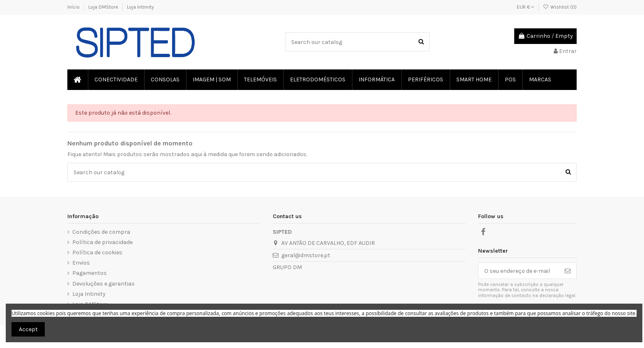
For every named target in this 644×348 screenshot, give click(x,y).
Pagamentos (90, 273)
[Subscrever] (568, 271)
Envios (81, 263)
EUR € (526, 7)
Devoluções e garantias (103, 284)
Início (74, 7)
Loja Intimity (140, 7)
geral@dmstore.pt (306, 255)
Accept (28, 329)
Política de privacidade (102, 242)
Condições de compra (101, 232)
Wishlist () (560, 7)
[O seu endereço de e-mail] (519, 271)
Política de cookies (97, 252)
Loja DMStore (104, 7)
